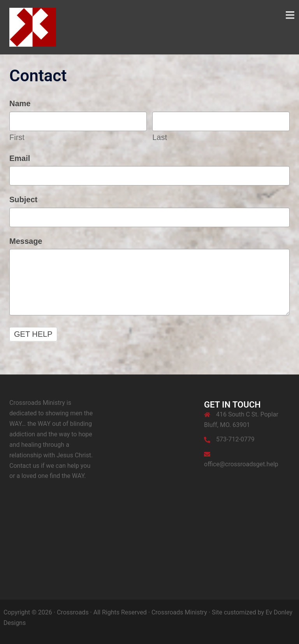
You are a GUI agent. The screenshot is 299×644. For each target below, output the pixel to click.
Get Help (33, 334)
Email (20, 158)
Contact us (24, 466)
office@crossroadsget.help (241, 464)
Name (20, 103)
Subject (23, 199)
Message (26, 241)
